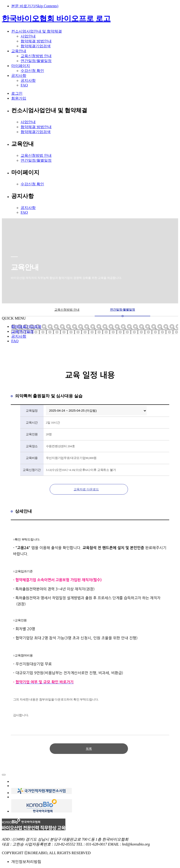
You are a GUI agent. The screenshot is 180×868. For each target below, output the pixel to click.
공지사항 (28, 80)
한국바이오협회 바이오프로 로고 (56, 19)
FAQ (24, 85)
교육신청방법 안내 (36, 56)
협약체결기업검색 (36, 46)
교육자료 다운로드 (86, 489)
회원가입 (19, 98)
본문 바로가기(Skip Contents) (35, 6)
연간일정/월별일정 (36, 61)
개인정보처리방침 (26, 862)
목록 (89, 749)
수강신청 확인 (32, 71)
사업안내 (28, 36)
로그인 (17, 93)
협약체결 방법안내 (36, 41)
